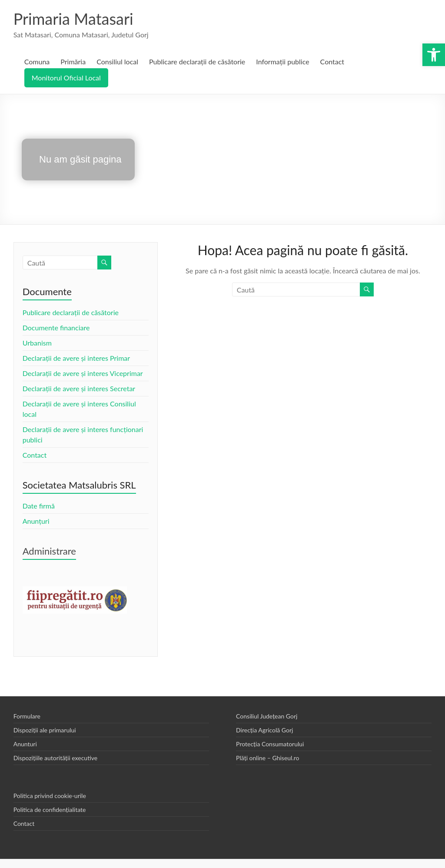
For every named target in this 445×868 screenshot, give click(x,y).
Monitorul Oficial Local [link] (66, 78)
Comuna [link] (37, 62)
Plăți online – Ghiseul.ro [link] (267, 758)
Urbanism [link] (37, 343)
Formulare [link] (27, 716)
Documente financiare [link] (56, 328)
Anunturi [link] (25, 744)
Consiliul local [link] (117, 62)
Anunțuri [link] (36, 521)
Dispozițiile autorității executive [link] (56, 758)
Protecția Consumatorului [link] (270, 744)
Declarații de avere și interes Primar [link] (76, 358)
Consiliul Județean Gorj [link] (267, 716)
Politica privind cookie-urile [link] (50, 796)
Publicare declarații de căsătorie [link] (197, 62)
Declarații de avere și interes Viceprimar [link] (83, 373)
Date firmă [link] (39, 506)
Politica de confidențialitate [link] (50, 810)
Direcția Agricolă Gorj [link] (264, 730)
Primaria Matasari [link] (73, 19)
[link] (434, 55)
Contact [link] (332, 62)
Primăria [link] (73, 62)
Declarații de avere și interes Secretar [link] (79, 388)
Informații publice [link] (282, 62)
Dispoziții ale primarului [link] (45, 730)
